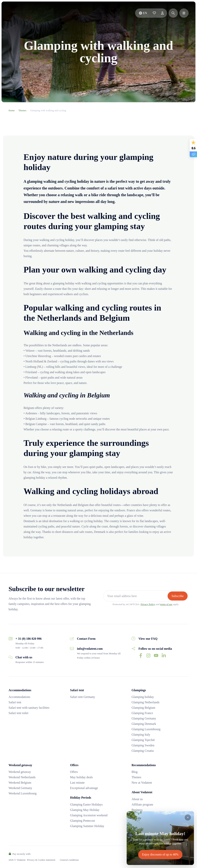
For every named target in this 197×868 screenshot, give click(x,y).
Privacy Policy (148, 604)
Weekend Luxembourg (23, 793)
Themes (22, 110)
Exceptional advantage (84, 788)
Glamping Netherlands (145, 702)
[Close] (188, 817)
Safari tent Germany (82, 697)
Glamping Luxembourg (146, 729)
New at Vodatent (142, 783)
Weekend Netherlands (22, 777)
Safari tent (15, 702)
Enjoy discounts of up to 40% (160, 854)
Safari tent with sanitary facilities (29, 708)
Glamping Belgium (143, 708)
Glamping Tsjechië (143, 740)
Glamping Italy (141, 735)
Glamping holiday (143, 697)
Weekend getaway (20, 772)
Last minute (77, 783)
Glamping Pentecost (82, 821)
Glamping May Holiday (85, 810)
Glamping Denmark (144, 724)
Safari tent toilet (19, 713)
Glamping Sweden (143, 745)
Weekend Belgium (20, 783)
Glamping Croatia (143, 751)
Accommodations (20, 697)
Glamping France (142, 713)
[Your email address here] (136, 596)
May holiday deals (81, 777)
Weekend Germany (20, 788)
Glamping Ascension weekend (89, 815)
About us (137, 799)
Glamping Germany (144, 718)
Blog (134, 772)
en (143, 13)
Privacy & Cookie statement (41, 860)
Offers (74, 772)
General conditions (69, 860)
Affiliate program (142, 804)
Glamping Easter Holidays (86, 804)
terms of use (166, 604)
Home (12, 110)
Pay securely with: (20, 854)
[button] (173, 13)
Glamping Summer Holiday (87, 826)
